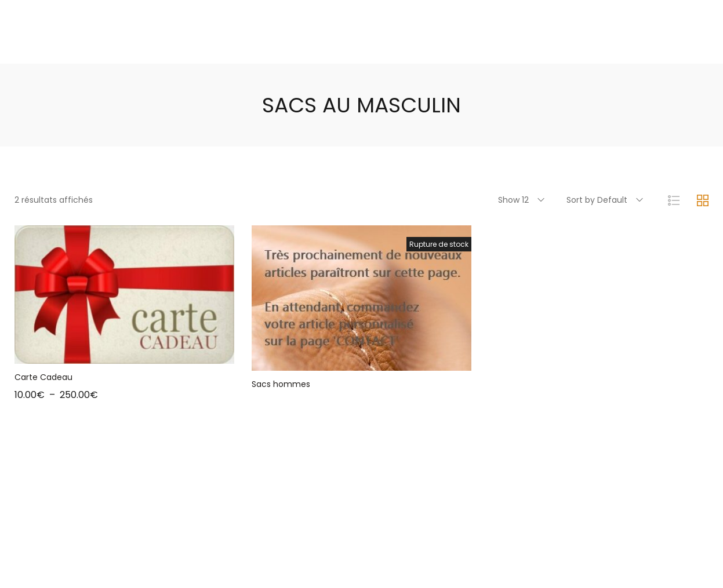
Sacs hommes (281, 384)
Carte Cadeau (43, 377)
